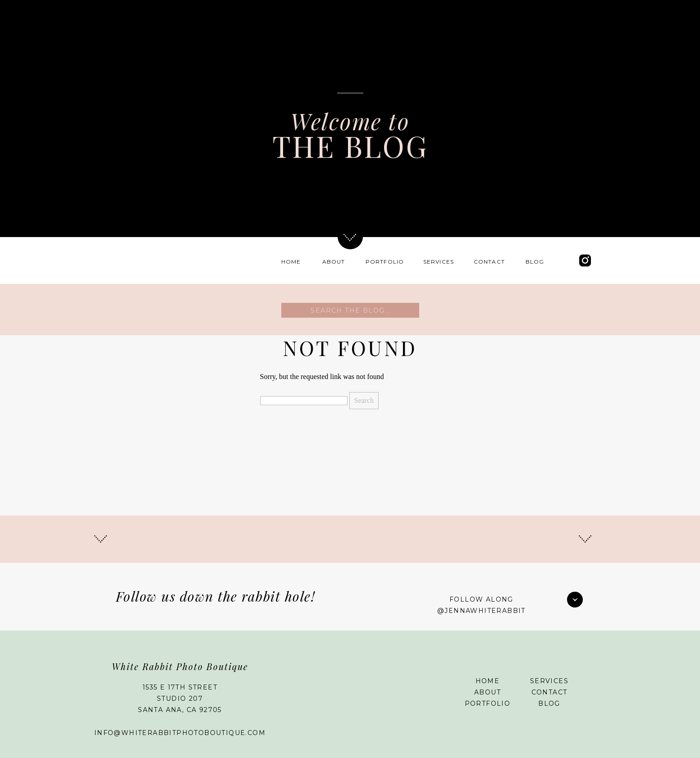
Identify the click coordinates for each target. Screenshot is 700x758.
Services (549, 681)
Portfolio (488, 703)
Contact (549, 692)
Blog (549, 703)
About (487, 692)
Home (488, 681)
